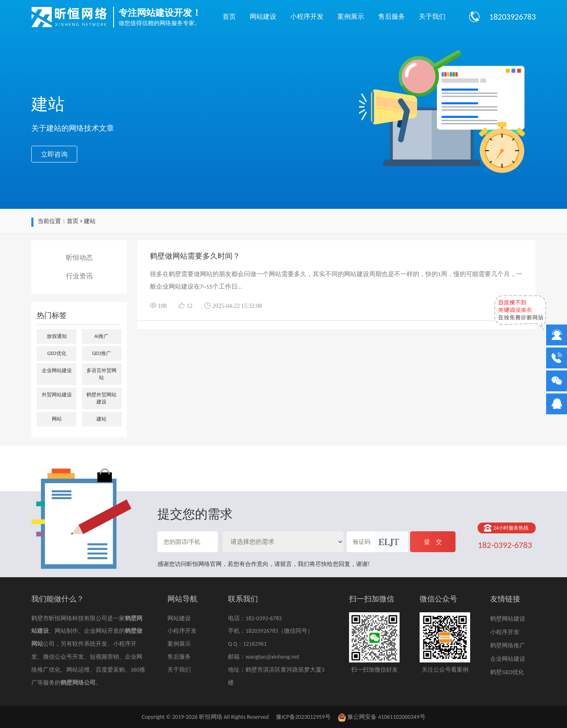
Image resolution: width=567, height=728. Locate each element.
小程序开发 (307, 16)
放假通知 (57, 336)
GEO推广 (101, 353)
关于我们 (432, 16)
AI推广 (101, 336)
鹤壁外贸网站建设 (101, 398)
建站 (101, 419)
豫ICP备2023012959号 (303, 717)
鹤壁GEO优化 (507, 672)
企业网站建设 (57, 370)
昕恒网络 (211, 717)
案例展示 (351, 16)
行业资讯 (79, 276)
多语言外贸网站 (101, 374)
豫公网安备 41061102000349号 (382, 717)
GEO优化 (57, 353)
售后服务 (392, 16)
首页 (229, 16)
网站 (57, 419)
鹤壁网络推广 (508, 646)
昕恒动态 (79, 257)
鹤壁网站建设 (508, 619)
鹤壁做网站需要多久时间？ (195, 256)
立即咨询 (54, 154)
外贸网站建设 (57, 395)
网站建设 (263, 16)
